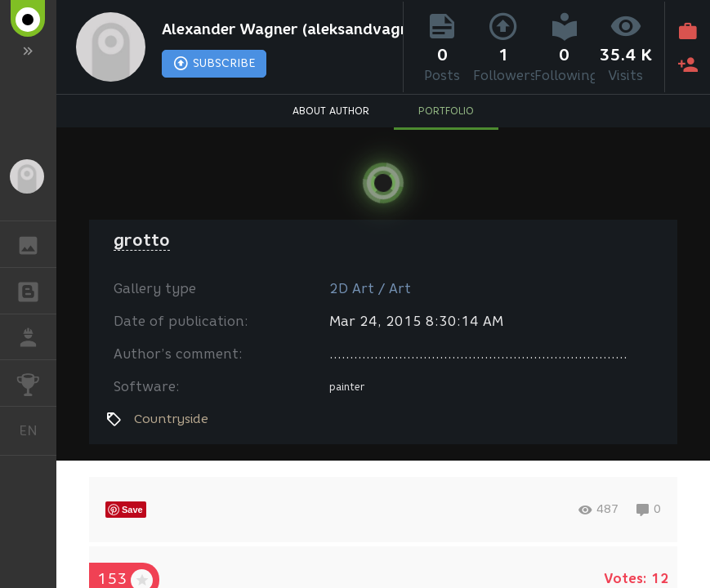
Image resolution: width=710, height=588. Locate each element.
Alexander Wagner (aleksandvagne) (278, 29)
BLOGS (36, 290)
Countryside (171, 419)
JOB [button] (36, 337)
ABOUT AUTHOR (331, 111)
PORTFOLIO (446, 111)
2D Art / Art (370, 289)
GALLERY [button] (36, 244)
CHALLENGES (36, 382)
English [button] (34, 431)
